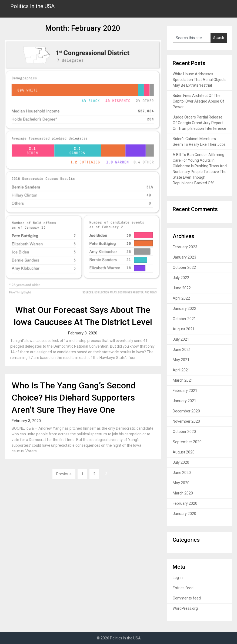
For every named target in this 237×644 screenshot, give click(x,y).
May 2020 (181, 483)
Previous (64, 474)
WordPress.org (185, 608)
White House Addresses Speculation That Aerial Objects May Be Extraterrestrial (200, 80)
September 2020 (187, 442)
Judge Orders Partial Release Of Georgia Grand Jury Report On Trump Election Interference (199, 123)
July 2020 (181, 462)
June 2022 (182, 288)
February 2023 (185, 247)
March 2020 (183, 493)
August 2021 (184, 329)
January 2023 (184, 257)
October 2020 (184, 432)
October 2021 (184, 319)
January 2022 (184, 309)
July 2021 (181, 339)
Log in (178, 578)
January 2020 (184, 514)
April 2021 (181, 370)
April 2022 (181, 298)
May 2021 (181, 360)
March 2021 (183, 380)
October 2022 (184, 267)
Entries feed (183, 588)
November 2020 (186, 421)
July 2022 (181, 278)
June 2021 (182, 350)
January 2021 (184, 401)
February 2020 (185, 503)
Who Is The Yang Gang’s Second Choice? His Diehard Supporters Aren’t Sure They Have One (74, 398)
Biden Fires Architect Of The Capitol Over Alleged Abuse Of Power (198, 101)
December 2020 (186, 411)
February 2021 (185, 391)
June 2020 (182, 473)
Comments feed (187, 598)
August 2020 (184, 452)
